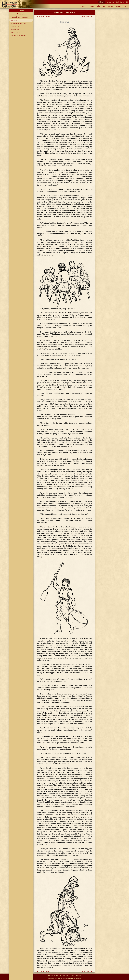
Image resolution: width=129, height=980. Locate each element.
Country (85, 6)
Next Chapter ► (87, 17)
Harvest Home (15, 32)
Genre (92, 6)
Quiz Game (120, 2)
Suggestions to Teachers (18, 35)
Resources (110, 2)
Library (102, 2)
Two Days (14, 20)
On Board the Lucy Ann (18, 23)
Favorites (118, 6)
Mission (50, 975)
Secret (126, 6)
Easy (105, 6)
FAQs (56, 975)
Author (98, 6)
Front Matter (21, 14)
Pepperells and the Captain (19, 17)
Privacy (72, 975)
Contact (79, 975)
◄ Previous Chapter (43, 17)
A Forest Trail (15, 26)
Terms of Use (64, 975)
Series (111, 6)
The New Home (16, 29)
